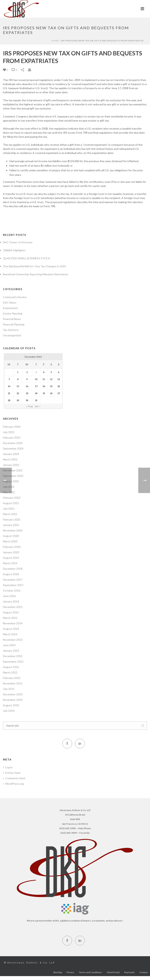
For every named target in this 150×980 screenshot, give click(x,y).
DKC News (10, 303)
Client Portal (113, 974)
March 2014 (10, 634)
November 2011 (13, 683)
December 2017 (13, 580)
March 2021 (10, 514)
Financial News (12, 319)
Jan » (37, 406)
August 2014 (11, 629)
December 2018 (13, 569)
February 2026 (12, 427)
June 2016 (9, 596)
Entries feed (12, 773)
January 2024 (11, 454)
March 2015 (10, 618)
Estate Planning (13, 313)
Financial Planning (14, 324)
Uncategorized (12, 335)
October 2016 (12, 590)
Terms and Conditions (90, 974)
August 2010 (11, 705)
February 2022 (12, 498)
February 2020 (12, 547)
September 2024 (13, 448)
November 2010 (13, 700)
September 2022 (13, 476)
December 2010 (13, 694)
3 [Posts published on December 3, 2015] (36, 372)
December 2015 (13, 607)
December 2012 (13, 656)
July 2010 (9, 711)
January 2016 (11, 601)
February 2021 (12, 519)
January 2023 (11, 465)
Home (55, 41)
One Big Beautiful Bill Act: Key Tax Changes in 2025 (34, 266)
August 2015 (11, 612)
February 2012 (12, 678)
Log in (8, 767)
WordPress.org (13, 784)
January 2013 (11, 651)
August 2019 (11, 558)
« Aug (29, 406)
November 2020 (13, 530)
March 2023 (10, 459)
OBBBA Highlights (14, 250)
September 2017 (13, 585)
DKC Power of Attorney (18, 242)
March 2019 (10, 563)
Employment (11, 308)
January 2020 (11, 552)
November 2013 (13, 640)
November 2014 (13, 623)
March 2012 (10, 672)
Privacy (70, 974)
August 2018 (11, 574)
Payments (129, 974)
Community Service (15, 297)
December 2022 (13, 470)
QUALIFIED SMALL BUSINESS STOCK (27, 258)
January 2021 (11, 525)
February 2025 (12, 438)
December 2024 (13, 443)
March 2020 (10, 541)
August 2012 (11, 667)
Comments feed (14, 778)
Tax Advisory (11, 330)
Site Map (58, 974)
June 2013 (9, 645)
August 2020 (11, 536)
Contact (144, 974)
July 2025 (9, 432)
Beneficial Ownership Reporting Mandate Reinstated (35, 274)
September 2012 (13, 661)
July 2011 (9, 689)
